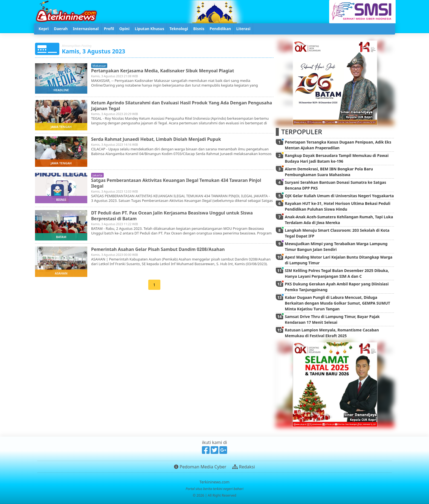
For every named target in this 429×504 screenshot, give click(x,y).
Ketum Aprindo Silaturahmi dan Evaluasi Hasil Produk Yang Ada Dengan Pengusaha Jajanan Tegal (182, 106)
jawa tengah (61, 127)
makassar (99, 66)
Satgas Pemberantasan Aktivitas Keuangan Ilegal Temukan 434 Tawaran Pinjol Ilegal (176, 183)
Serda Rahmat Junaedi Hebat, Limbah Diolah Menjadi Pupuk (156, 139)
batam (61, 237)
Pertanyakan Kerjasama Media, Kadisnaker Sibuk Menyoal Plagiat (163, 71)
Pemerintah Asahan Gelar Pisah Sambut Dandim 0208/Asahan (158, 249)
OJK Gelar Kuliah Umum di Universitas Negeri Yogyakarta (339, 196)
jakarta (97, 175)
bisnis (61, 200)
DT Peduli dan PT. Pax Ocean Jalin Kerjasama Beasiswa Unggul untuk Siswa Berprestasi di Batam (172, 216)
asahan (61, 273)
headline (61, 90)
